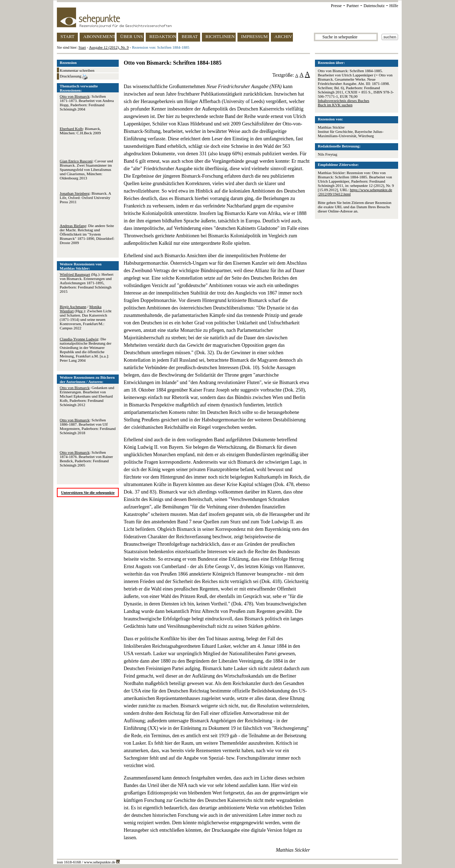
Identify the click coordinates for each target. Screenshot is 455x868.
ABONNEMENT (99, 36)
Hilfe (394, 6)
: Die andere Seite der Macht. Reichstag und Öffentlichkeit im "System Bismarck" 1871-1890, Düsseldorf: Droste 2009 (87, 234)
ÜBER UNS (132, 36)
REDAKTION (163, 36)
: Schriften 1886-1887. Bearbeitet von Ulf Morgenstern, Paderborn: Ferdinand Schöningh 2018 (88, 426)
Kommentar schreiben (77, 70)
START (67, 36)
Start (82, 47)
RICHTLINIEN (220, 36)
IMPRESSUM (254, 36)
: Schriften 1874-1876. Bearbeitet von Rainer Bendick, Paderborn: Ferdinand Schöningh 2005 (86, 459)
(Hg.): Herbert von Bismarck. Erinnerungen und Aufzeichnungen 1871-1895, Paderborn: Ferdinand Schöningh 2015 (87, 283)
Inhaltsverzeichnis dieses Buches (344, 101)
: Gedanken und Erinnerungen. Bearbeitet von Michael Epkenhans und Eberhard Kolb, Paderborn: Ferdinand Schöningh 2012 (87, 396)
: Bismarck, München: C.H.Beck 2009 (80, 131)
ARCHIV (283, 36)
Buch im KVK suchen (335, 105)
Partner (353, 6)
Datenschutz (374, 6)
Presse (336, 6)
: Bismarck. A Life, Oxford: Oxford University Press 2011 (85, 198)
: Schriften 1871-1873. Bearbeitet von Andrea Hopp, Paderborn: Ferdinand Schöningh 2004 (87, 103)
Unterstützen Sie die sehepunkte (88, 492)
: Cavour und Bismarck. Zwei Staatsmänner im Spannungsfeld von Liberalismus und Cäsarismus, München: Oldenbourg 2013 (86, 169)
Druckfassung (74, 77)
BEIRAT (190, 36)
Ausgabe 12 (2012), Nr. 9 (109, 47)
